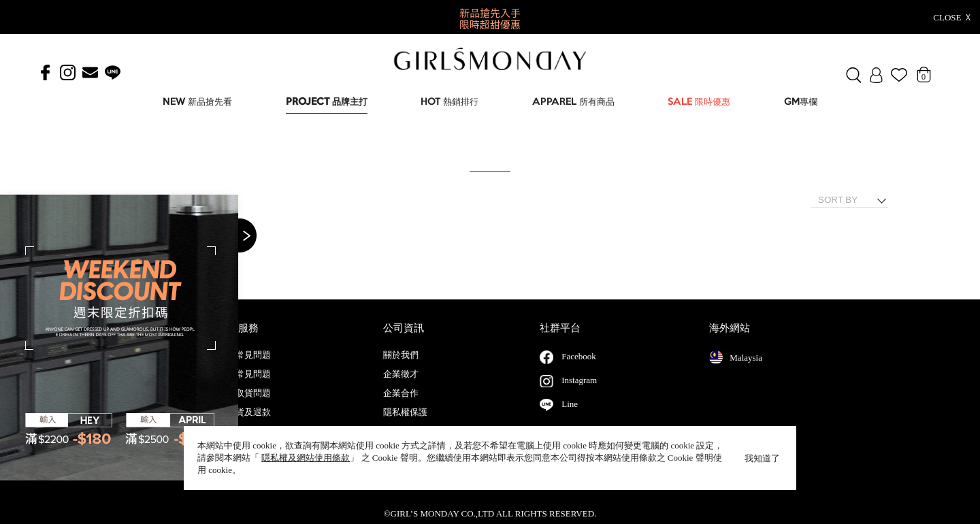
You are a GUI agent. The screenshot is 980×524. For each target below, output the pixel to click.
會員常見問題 (244, 369)
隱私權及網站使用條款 (306, 458)
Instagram (579, 394)
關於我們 (401, 369)
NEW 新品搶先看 (197, 102)
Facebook (579, 370)
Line (570, 417)
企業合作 (401, 407)
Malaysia (736, 371)
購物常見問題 (244, 388)
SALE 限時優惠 (699, 102)
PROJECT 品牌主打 (327, 102)
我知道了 (762, 458)
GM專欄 (801, 102)
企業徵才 (401, 388)
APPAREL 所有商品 (573, 102)
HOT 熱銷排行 (450, 102)
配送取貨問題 (244, 407)
